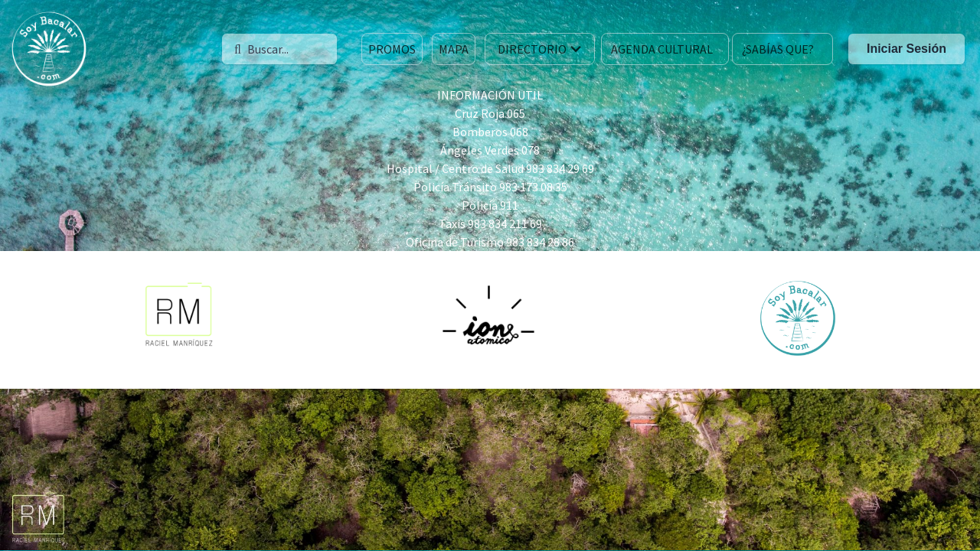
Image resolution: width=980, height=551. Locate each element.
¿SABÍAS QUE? (778, 49)
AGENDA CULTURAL (662, 49)
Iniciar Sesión (906, 49)
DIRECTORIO (541, 49)
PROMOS (392, 49)
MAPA (454, 49)
